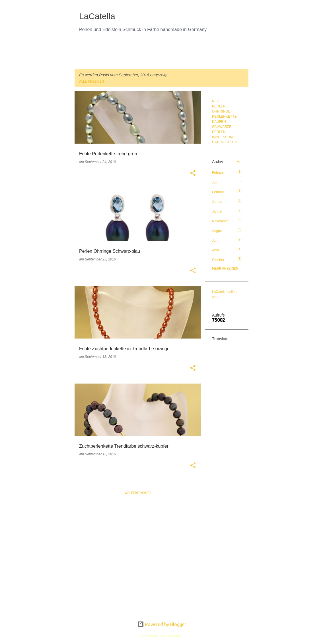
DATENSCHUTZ (225, 142)
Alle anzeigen (91, 81)
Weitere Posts (138, 493)
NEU (83, 54)
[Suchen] (245, 18)
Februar (218, 173)
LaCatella (97, 16)
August (217, 231)
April (215, 250)
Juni (215, 241)
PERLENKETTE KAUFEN (119, 54)
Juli (215, 182)
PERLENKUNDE (211, 54)
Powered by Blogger (162, 624)
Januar (217, 202)
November (220, 221)
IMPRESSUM (222, 137)
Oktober (218, 260)
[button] (193, 174)
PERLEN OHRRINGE (169, 54)
